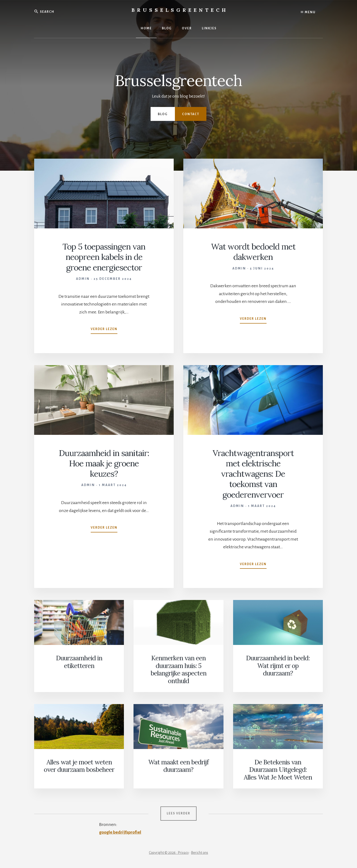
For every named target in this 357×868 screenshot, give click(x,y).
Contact (191, 114)
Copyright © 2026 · (163, 852)
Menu (308, 12)
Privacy (183, 852)
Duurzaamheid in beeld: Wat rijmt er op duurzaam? (278, 665)
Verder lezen (104, 330)
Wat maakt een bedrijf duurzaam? (178, 765)
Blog (163, 114)
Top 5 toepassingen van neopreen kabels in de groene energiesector (104, 257)
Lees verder (178, 812)
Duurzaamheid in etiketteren (79, 662)
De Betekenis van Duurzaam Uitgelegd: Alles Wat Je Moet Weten (278, 769)
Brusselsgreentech (180, 10)
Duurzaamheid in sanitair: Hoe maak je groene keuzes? (104, 463)
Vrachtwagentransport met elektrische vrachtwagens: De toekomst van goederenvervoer (253, 474)
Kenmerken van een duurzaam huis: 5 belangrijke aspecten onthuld (178, 669)
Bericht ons (200, 852)
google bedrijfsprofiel (120, 831)
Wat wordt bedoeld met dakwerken (253, 252)
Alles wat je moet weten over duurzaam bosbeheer (79, 765)
